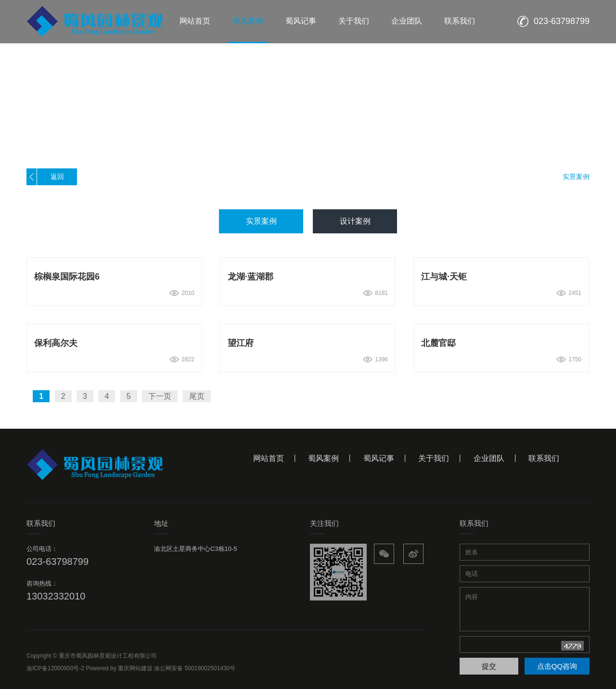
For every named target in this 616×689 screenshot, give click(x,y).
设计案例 (355, 221)
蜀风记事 (301, 21)
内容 (525, 608)
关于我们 (354, 21)
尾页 (197, 396)
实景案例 (576, 177)
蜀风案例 (248, 21)
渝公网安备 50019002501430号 (195, 668)
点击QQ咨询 (557, 666)
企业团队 (407, 21)
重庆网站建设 (135, 668)
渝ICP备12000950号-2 (55, 668)
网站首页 (195, 21)
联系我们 (460, 21)
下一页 (160, 396)
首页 (513, 177)
